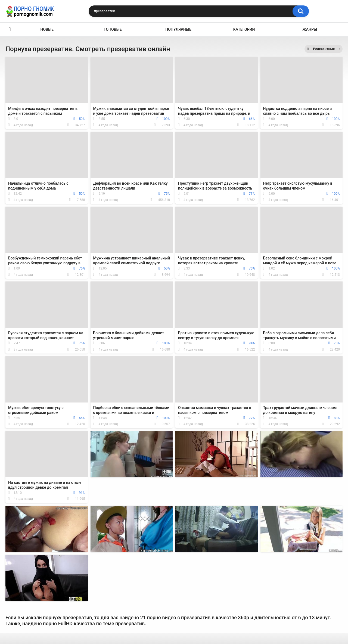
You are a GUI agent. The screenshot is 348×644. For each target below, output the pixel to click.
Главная (10, 30)
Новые (47, 29)
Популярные (178, 29)
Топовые (113, 29)
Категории (244, 29)
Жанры (310, 29)
